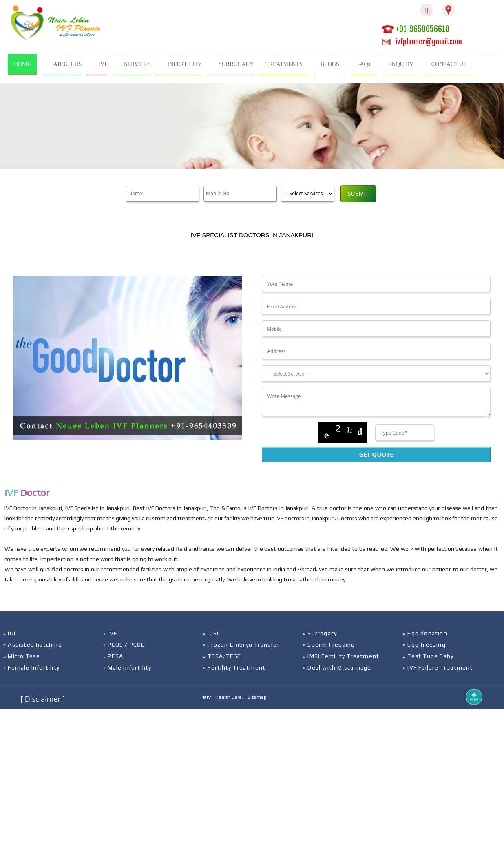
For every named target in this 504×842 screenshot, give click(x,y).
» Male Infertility (127, 667)
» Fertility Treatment (234, 667)
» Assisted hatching (33, 645)
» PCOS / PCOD (124, 645)
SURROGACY (236, 64)
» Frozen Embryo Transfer (241, 645)
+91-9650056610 (416, 29)
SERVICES (138, 64)
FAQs (364, 64)
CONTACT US (449, 64)
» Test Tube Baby (428, 656)
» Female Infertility (31, 667)
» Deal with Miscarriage (337, 667)
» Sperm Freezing (329, 645)
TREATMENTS (284, 64)
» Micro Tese (22, 656)
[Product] (308, 194)
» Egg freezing (424, 645)
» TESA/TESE (222, 656)
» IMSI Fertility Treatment (341, 656)
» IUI (9, 633)
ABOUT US (67, 64)
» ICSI (211, 633)
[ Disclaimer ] (43, 699)
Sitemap (257, 697)
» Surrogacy (320, 633)
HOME (22, 64)
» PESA (113, 656)
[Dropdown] (376, 373)
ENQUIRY (401, 64)
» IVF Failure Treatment (438, 667)
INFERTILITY (185, 64)
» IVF (110, 633)
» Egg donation (425, 633)
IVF (103, 64)
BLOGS (330, 64)
